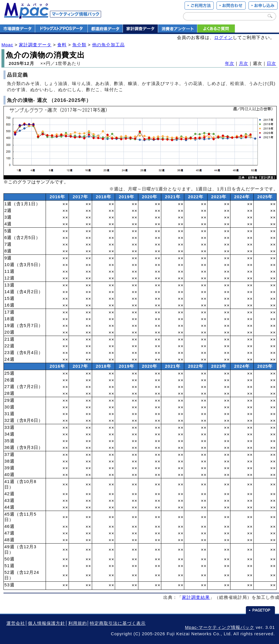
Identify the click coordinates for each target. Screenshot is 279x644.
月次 (244, 63)
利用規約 (78, 623)
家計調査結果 (196, 597)
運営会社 (16, 623)
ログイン (223, 38)
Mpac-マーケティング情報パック (219, 627)
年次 (230, 63)
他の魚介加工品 (108, 45)
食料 (62, 45)
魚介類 (79, 45)
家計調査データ (35, 45)
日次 (271, 63)
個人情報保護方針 (46, 623)
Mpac (7, 45)
